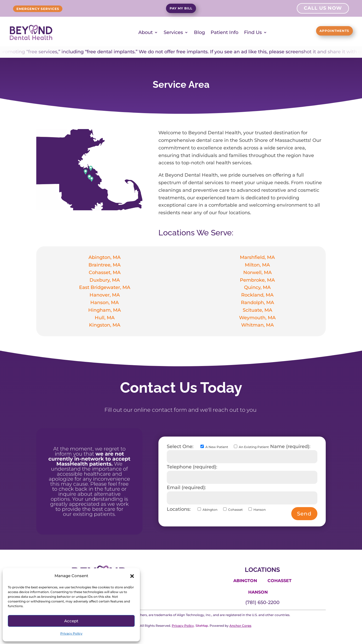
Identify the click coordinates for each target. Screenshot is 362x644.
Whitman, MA (257, 325)
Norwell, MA (257, 272)
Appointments (325, 32)
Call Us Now (323, 9)
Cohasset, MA (105, 272)
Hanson (258, 592)
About (146, 32)
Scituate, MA (257, 310)
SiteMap (202, 625)
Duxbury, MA (105, 280)
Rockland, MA (257, 295)
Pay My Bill (181, 9)
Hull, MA (105, 317)
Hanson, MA (105, 302)
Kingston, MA (105, 325)
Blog (199, 32)
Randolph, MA (257, 302)
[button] (132, 576)
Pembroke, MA (257, 280)
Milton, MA (257, 265)
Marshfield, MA (257, 257)
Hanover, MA (105, 295)
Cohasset (280, 580)
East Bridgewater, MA (105, 287)
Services (173, 32)
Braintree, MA (105, 265)
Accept (71, 621)
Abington (245, 580)
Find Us (253, 32)
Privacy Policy (71, 633)
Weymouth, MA (257, 317)
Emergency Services (49, 9)
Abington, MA (105, 257)
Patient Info (224, 32)
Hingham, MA (105, 310)
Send (304, 513)
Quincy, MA (257, 287)
